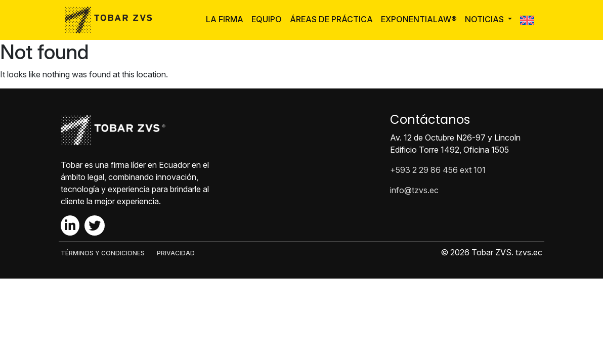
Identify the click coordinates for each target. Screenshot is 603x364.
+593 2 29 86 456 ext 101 (438, 170)
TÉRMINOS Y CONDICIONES (103, 253)
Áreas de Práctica (331, 19)
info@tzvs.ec (414, 190)
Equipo (267, 19)
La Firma (225, 19)
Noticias (485, 19)
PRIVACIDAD (176, 253)
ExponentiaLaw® (419, 19)
